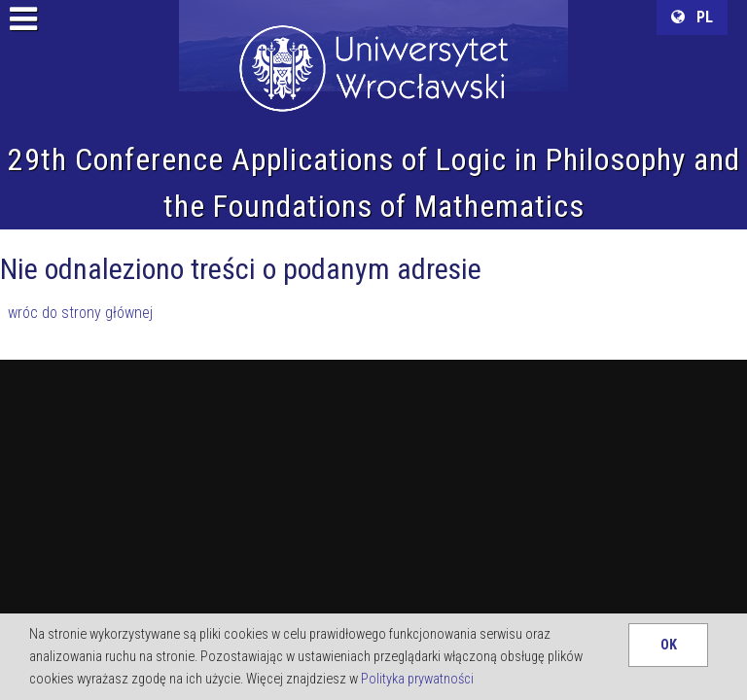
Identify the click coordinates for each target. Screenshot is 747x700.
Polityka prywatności (417, 679)
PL (692, 17)
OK (669, 645)
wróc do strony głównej (80, 313)
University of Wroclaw (373, 44)
